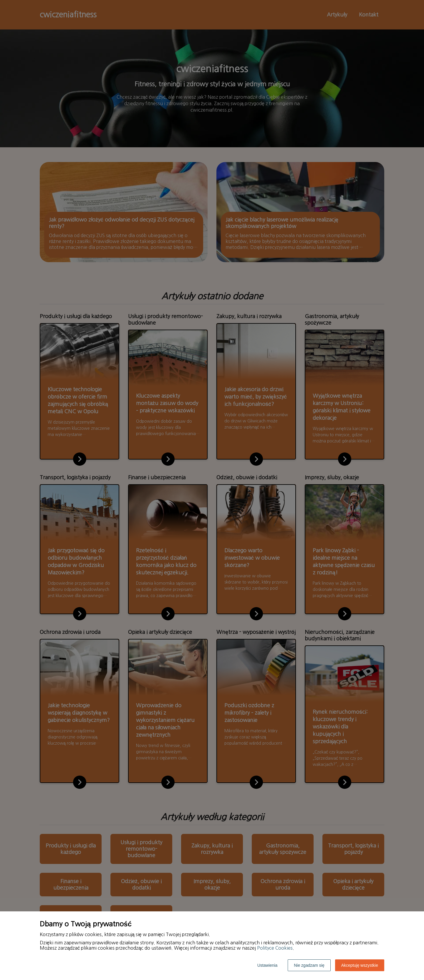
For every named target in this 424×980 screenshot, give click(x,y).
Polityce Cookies (275, 948)
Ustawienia (267, 965)
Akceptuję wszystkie (360, 965)
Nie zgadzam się (309, 965)
